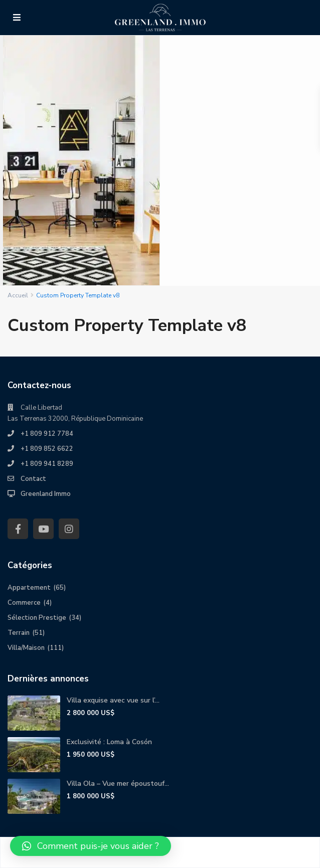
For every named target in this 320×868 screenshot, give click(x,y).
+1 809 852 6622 (47, 449)
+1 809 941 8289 (47, 464)
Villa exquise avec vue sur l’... (113, 700)
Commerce (24, 603)
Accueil (18, 295)
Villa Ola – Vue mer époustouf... (118, 784)
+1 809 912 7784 (47, 434)
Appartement (29, 588)
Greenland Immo (46, 494)
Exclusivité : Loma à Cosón (109, 742)
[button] (91, 846)
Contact (33, 479)
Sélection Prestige (37, 618)
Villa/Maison (26, 648)
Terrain (19, 633)
